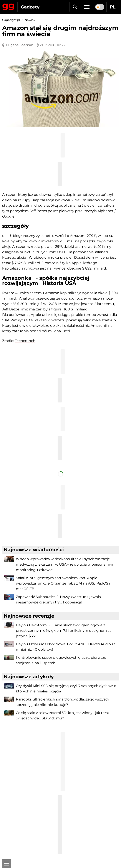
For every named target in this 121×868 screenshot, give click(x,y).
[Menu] (87, 7)
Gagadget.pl (11, 20)
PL (113, 7)
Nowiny (30, 20)
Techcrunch (25, 341)
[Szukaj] (75, 7)
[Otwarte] (7, 864)
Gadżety (30, 7)
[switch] (100, 7)
